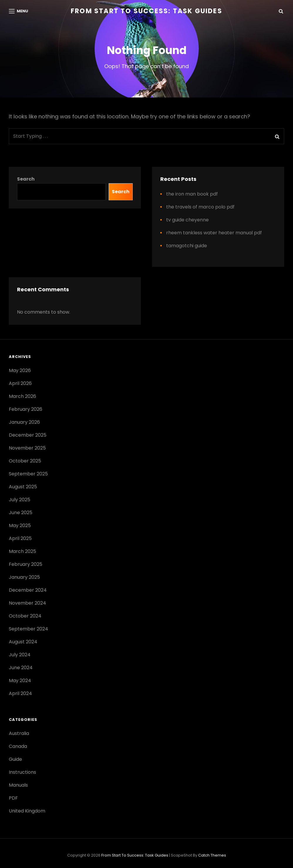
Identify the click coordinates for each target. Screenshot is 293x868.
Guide (15, 759)
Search (26, 179)
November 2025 (27, 448)
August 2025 (23, 487)
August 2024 (23, 642)
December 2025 (28, 435)
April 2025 (20, 538)
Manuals (18, 785)
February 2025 (26, 564)
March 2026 (22, 396)
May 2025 (20, 525)
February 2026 (26, 409)
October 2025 (25, 461)
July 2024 (20, 655)
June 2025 (21, 513)
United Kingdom (27, 811)
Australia (19, 733)
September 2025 (28, 474)
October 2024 (25, 616)
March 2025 (22, 551)
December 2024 (28, 590)
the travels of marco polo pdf (200, 207)
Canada (18, 746)
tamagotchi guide (187, 246)
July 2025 (20, 500)
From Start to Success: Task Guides (146, 11)
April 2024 (20, 693)
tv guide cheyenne (187, 220)
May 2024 (20, 681)
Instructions (22, 772)
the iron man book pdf (192, 194)
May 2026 (20, 370)
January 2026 (24, 422)
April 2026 (20, 383)
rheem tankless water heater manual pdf (214, 233)
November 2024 (27, 603)
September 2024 (28, 629)
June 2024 (21, 668)
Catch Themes (212, 855)
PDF (13, 798)
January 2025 (24, 577)
